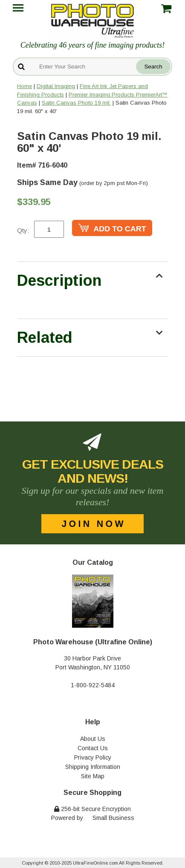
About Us (93, 739)
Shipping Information (93, 767)
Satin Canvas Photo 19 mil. (76, 103)
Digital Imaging (56, 86)
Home (25, 86)
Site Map (93, 776)
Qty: (23, 230)
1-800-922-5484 (93, 685)
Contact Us (93, 748)
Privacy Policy (93, 757)
